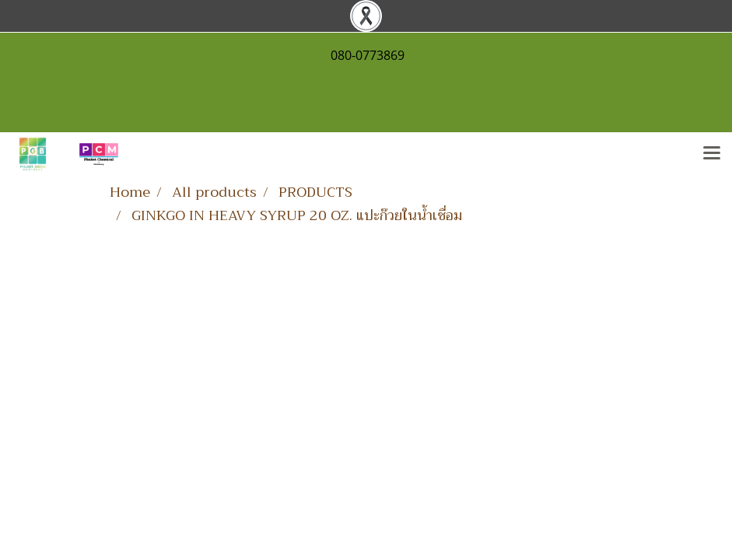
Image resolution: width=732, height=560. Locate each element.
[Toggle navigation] (712, 154)
